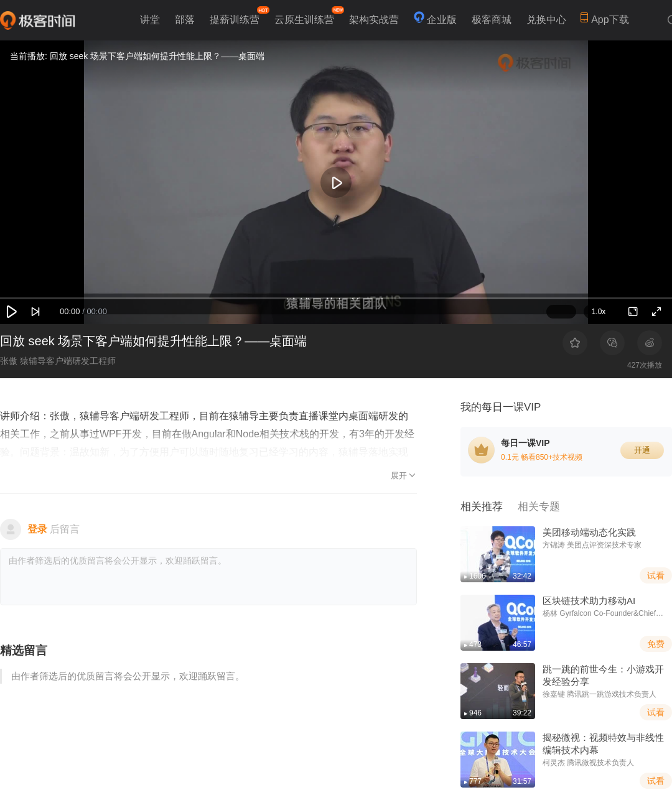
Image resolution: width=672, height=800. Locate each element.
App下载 (604, 19)
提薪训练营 (238, 16)
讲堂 (150, 20)
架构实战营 (374, 20)
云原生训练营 (308, 16)
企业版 (442, 20)
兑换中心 (546, 20)
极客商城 (492, 20)
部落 (185, 20)
